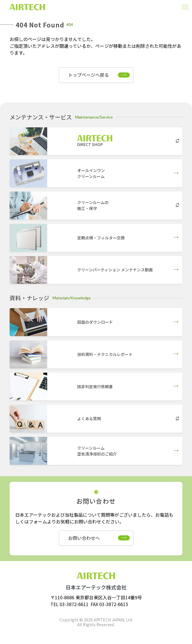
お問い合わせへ (84, 538)
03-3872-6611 (74, 604)
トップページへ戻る (89, 75)
